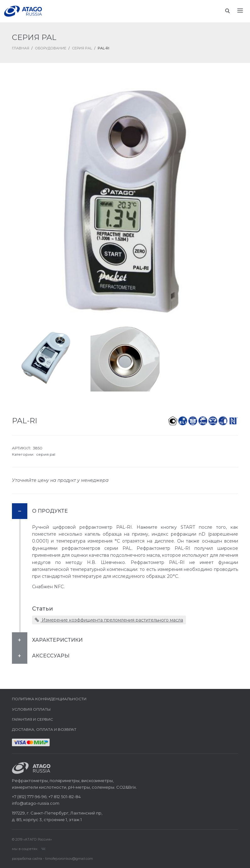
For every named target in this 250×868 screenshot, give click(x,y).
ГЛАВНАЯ (21, 48)
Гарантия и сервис (33, 719)
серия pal (46, 454)
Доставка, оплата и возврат (44, 729)
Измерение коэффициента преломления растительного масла (109, 620)
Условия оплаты (31, 709)
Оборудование (51, 48)
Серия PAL (82, 48)
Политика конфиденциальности (49, 699)
